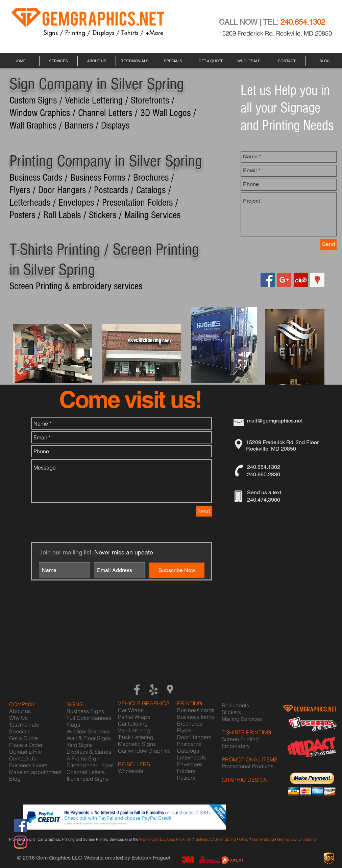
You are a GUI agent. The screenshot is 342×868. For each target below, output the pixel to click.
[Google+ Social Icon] (284, 280)
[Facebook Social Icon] (268, 280)
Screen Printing (240, 739)
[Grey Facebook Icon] (137, 690)
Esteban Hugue (150, 858)
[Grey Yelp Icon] (153, 690)
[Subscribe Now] (177, 570)
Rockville (183, 839)
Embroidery (236, 746)
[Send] (328, 245)
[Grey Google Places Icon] (170, 690)
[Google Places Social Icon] (317, 280)
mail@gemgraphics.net (275, 421)
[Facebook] (20, 826)
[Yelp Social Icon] (301, 280)
